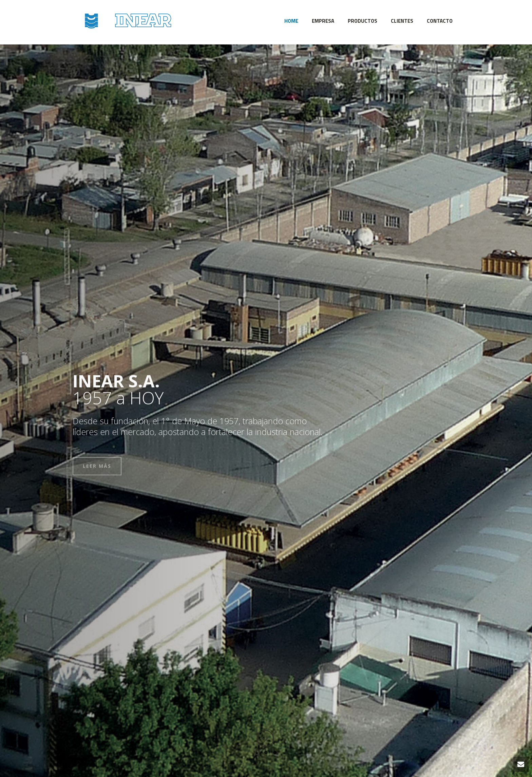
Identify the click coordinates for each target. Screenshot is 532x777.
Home (291, 21)
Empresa (323, 21)
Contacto (440, 21)
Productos (363, 21)
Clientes (402, 21)
